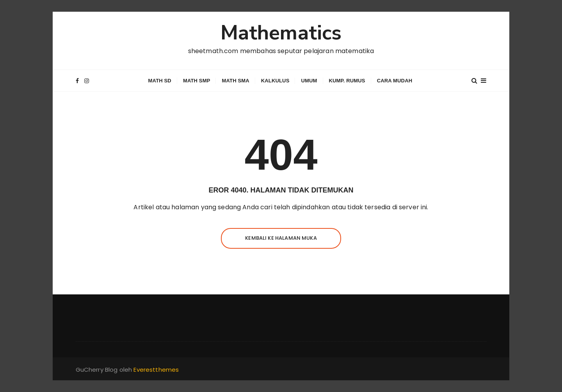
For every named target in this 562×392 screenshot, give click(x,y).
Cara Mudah (395, 81)
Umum (309, 81)
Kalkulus (275, 81)
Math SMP (197, 81)
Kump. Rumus (347, 81)
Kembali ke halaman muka (281, 238)
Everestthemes (156, 370)
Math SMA (235, 81)
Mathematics (281, 33)
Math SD (160, 81)
